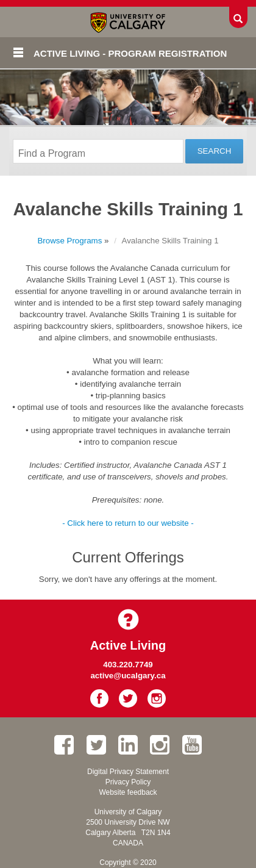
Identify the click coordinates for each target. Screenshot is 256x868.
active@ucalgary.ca (128, 676)
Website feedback (128, 792)
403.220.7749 (128, 665)
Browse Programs (69, 241)
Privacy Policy (128, 782)
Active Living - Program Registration (130, 53)
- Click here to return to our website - (128, 523)
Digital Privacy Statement (128, 772)
